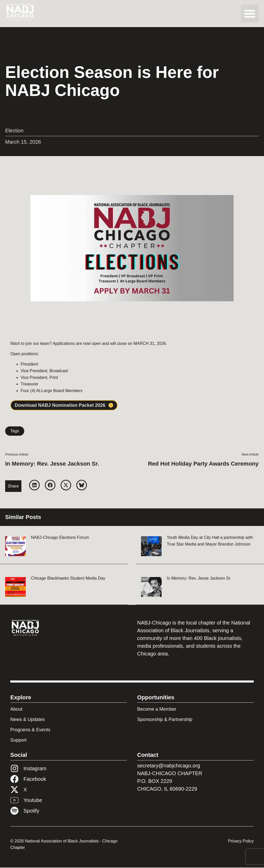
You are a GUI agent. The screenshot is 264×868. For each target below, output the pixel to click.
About (16, 710)
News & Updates (28, 720)
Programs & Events (30, 730)
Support (18, 741)
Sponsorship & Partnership (165, 720)
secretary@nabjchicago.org (169, 766)
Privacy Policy (241, 842)
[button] (250, 14)
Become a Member (157, 710)
